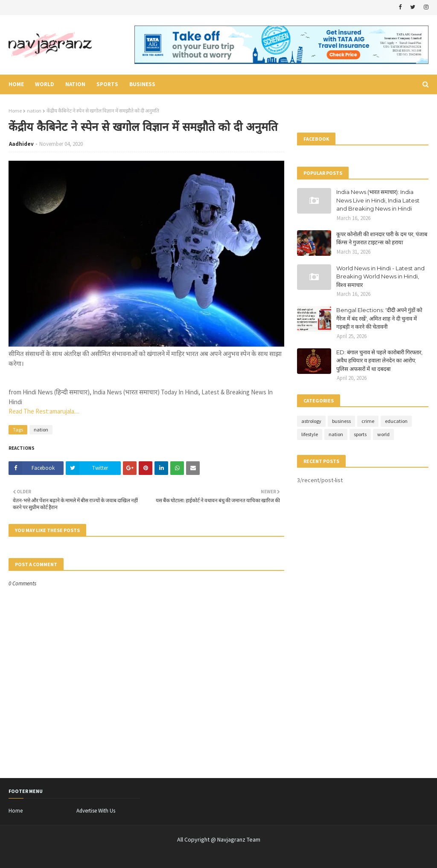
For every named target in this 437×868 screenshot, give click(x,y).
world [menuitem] (45, 84)
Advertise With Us (96, 811)
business (341, 421)
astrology (311, 421)
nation (34, 111)
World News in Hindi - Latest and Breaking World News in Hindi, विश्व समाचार (380, 276)
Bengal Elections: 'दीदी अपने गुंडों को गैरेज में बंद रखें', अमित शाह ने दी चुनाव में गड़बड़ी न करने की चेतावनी (379, 318)
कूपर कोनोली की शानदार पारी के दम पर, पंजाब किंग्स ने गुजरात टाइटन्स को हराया (382, 238)
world (383, 434)
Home (15, 111)
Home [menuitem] (16, 84)
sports (360, 434)
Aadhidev (21, 144)
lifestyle (310, 434)
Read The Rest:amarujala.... (44, 411)
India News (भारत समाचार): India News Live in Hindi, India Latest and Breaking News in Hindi (378, 200)
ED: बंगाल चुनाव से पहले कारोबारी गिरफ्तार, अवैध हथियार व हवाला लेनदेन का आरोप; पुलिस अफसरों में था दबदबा (379, 360)
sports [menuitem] (107, 84)
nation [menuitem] (75, 84)
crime (368, 421)
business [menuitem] (142, 84)
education (396, 421)
